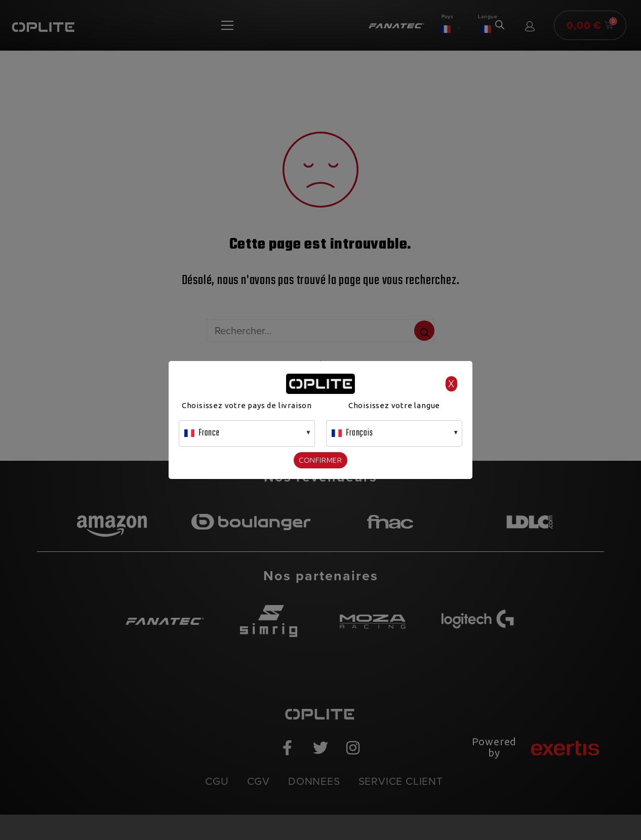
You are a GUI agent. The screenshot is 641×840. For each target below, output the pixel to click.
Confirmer (320, 460)
